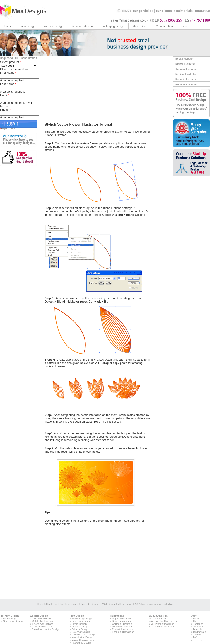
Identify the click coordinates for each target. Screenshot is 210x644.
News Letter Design (82, 637)
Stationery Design (13, 621)
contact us (202, 11)
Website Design (39, 616)
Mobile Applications (42, 621)
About (49, 604)
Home (40, 604)
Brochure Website (41, 618)
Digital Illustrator (185, 64)
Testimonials (72, 604)
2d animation (165, 26)
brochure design (82, 26)
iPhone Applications (42, 624)
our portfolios (143, 11)
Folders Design (80, 629)
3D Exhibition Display (163, 627)
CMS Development (42, 627)
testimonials (183, 11)
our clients (164, 11)
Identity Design (10, 616)
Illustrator (198, 627)
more (184, 26)
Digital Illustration (121, 618)
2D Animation (158, 618)
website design (54, 26)
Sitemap (126, 604)
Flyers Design (79, 624)
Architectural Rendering (164, 621)
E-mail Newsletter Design (46, 629)
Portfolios (198, 624)
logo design (28, 26)
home (8, 26)
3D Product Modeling (163, 624)
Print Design (77, 616)
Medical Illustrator (186, 74)
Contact (84, 604)
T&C (195, 637)
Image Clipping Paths (83, 640)
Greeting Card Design (83, 635)
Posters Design (80, 627)
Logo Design (10, 618)
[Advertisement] (82, 88)
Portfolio (58, 604)
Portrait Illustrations (123, 629)
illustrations (140, 26)
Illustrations (117, 616)
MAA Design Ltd (111, 604)
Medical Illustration (122, 627)
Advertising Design (82, 618)
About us (198, 621)
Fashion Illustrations (123, 632)
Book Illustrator (184, 59)
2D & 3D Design (158, 616)
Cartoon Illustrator (186, 69)
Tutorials (197, 629)
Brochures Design (81, 621)
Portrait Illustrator (186, 79)
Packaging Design (113, 26)
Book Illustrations (121, 621)
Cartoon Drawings (122, 624)
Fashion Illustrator (186, 84)
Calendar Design (81, 632)
